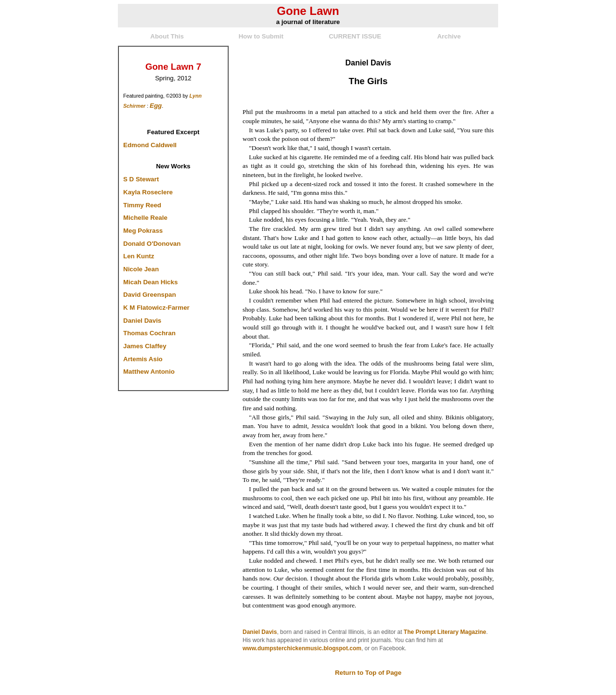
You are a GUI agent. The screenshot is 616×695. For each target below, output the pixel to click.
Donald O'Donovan (152, 244)
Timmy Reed (142, 205)
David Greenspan (150, 295)
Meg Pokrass (143, 231)
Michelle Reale (145, 218)
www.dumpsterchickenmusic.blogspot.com (302, 648)
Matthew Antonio (149, 372)
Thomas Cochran (149, 333)
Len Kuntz (139, 256)
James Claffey (145, 346)
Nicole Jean (141, 269)
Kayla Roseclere (148, 192)
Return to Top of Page (368, 673)
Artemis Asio (143, 359)
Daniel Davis (142, 321)
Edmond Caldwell (150, 145)
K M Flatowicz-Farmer (156, 308)
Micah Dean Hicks (150, 282)
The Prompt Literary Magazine (445, 632)
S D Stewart (141, 179)
